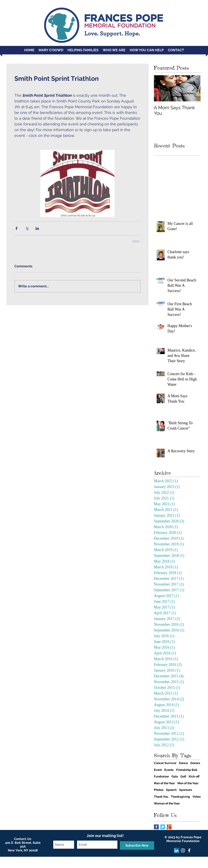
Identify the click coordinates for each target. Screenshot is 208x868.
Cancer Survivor (165, 763)
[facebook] (189, 850)
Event (158, 770)
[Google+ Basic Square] (169, 827)
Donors (195, 763)
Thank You (161, 797)
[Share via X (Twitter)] (27, 228)
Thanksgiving (180, 797)
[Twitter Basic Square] (163, 827)
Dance (183, 763)
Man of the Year (164, 783)
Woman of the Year (167, 803)
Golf (183, 776)
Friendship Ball (187, 770)
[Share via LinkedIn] (37, 228)
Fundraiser (161, 776)
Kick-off (194, 776)
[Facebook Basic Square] (156, 827)
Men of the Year (188, 783)
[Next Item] (194, 88)
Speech (171, 790)
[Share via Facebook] (16, 228)
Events (169, 770)
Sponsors (186, 790)
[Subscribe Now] (137, 845)
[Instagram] (183, 850)
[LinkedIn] (176, 850)
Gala (175, 776)
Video (197, 797)
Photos (159, 790)
